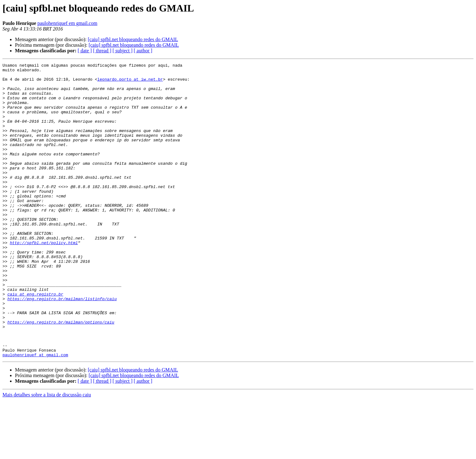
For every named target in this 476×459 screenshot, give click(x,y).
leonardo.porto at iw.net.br (130, 83)
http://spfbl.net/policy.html (44, 279)
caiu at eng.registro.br (35, 341)
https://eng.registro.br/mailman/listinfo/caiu (62, 346)
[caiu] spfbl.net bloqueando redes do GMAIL (133, 39)
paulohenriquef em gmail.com (67, 23)
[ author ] (143, 51)
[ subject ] (122, 51)
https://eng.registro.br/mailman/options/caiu (61, 374)
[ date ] (85, 51)
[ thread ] (102, 51)
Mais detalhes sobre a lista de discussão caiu (47, 454)
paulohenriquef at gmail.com (35, 414)
